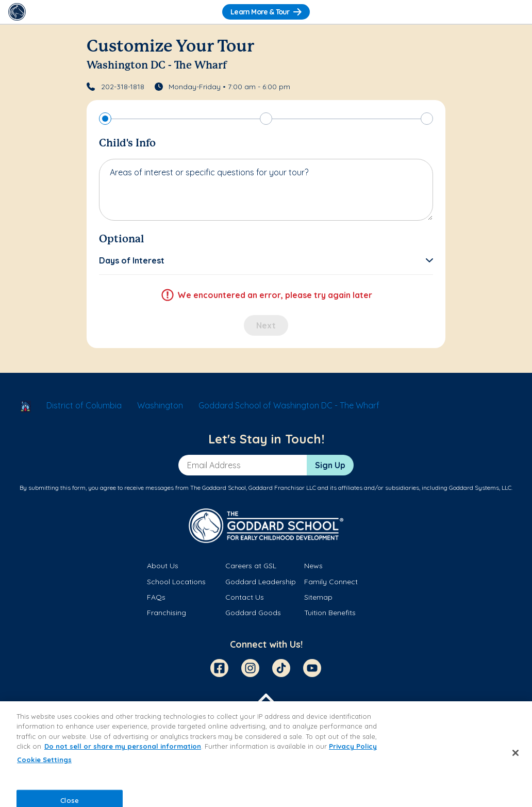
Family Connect (331, 582)
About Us (163, 566)
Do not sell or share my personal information (123, 746)
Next (266, 325)
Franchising (167, 613)
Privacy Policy (353, 746)
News (313, 566)
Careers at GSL (251, 566)
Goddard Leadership (261, 582)
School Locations (176, 582)
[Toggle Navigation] (515, 12)
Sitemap (318, 597)
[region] (266, 754)
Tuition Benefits (330, 613)
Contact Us (245, 597)
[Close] (516, 753)
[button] (266, 260)
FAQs (156, 597)
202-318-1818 (123, 87)
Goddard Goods (253, 613)
